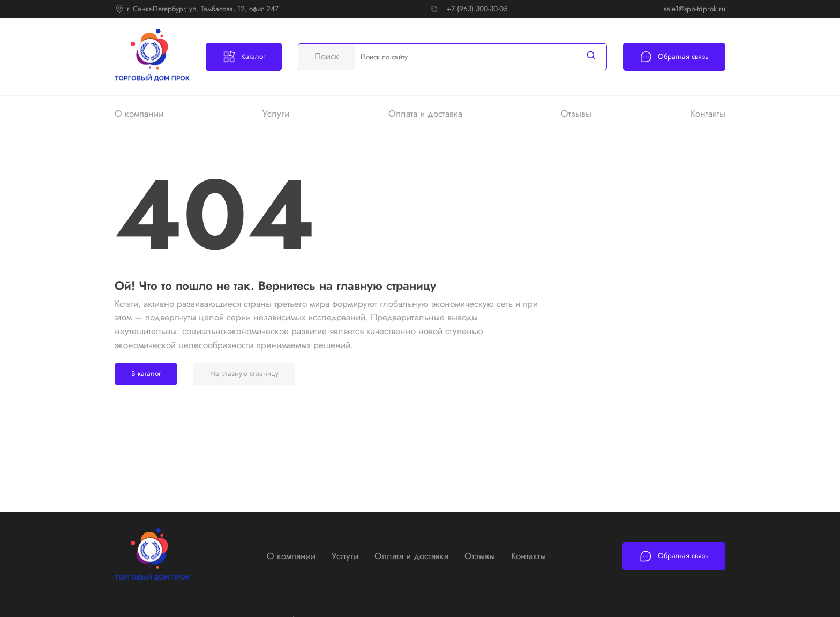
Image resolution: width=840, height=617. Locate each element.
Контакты (708, 114)
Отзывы (576, 114)
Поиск (327, 56)
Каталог (244, 57)
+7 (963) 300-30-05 (477, 9)
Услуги (276, 114)
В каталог (146, 373)
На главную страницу (244, 373)
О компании (139, 114)
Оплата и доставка (425, 114)
